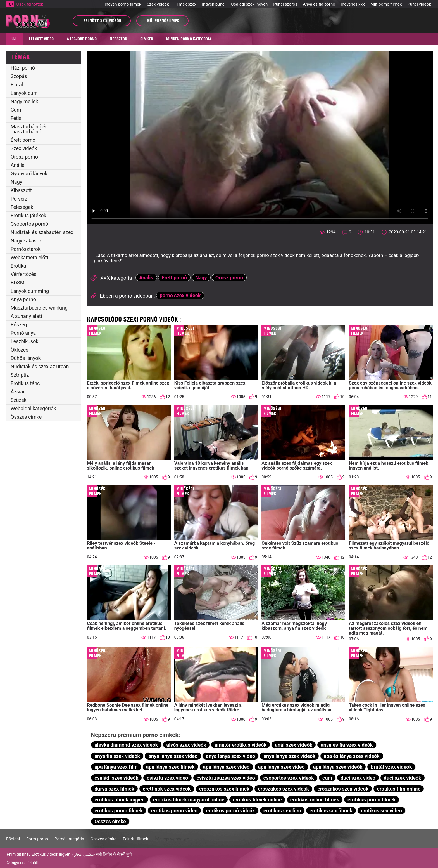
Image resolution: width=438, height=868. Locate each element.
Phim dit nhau (19, 854)
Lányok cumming (30, 291)
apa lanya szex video (281, 767)
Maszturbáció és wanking (39, 308)
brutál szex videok (391, 767)
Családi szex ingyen (249, 4)
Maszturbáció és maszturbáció (29, 129)
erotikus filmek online (257, 800)
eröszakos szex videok (343, 789)
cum (327, 778)
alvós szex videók (186, 745)
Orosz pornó (24, 157)
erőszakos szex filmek (224, 789)
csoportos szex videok (289, 778)
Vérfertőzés (23, 274)
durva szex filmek (114, 789)
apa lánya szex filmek (170, 767)
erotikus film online (399, 789)
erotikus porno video (174, 811)
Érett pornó (23, 140)
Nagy (16, 182)
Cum (16, 110)
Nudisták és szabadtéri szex (42, 232)
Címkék (147, 39)
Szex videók (24, 148)
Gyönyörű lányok (29, 174)
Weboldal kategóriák (33, 408)
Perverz (19, 199)
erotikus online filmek (315, 800)
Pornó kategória (69, 839)
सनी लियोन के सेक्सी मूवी (114, 854)
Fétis (16, 118)
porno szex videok (180, 295)
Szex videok (158, 4)
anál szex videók (294, 745)
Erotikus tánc (25, 383)
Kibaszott (21, 190)
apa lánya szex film (116, 767)
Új (14, 39)
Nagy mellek (24, 101)
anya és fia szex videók (347, 745)
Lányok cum (24, 93)
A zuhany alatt (26, 316)
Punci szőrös (285, 4)
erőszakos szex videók (283, 789)
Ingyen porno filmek (123, 4)
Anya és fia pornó (319, 4)
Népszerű (118, 39)
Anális (18, 165)
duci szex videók (403, 778)
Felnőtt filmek (136, 839)
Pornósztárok (26, 249)
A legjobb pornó (82, 39)
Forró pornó (37, 839)
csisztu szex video (168, 778)
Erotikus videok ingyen (51, 854)
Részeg (19, 325)
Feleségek (22, 207)
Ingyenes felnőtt (25, 863)
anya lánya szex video (173, 756)
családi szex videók (116, 778)
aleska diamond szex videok (126, 745)
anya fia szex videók (117, 756)
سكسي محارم (83, 854)
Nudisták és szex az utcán (40, 366)
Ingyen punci (214, 4)
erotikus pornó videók (230, 811)
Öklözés (20, 350)
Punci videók (419, 4)
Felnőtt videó (41, 39)
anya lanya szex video (230, 756)
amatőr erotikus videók (241, 745)
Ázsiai (17, 392)
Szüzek (19, 400)
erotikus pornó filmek (372, 800)
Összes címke (26, 417)
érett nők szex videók (167, 789)
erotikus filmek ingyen (120, 800)
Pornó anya (23, 333)
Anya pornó (23, 299)
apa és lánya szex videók (352, 756)
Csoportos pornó (29, 224)
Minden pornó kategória (189, 39)
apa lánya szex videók (338, 767)
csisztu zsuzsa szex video (226, 778)
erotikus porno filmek (119, 811)
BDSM (17, 283)
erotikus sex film (282, 811)
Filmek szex (185, 4)
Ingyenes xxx (353, 4)
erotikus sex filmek (331, 811)
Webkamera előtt (30, 257)
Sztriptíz (20, 375)
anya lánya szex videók (289, 756)
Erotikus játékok (28, 215)
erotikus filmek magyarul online (189, 800)
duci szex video (358, 778)
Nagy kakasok (26, 241)
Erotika (18, 266)
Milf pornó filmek (386, 4)
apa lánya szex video (226, 767)
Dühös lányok (26, 358)
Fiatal (17, 85)
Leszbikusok (25, 341)
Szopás (19, 76)
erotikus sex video (381, 811)
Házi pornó (23, 68)
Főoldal (13, 839)
